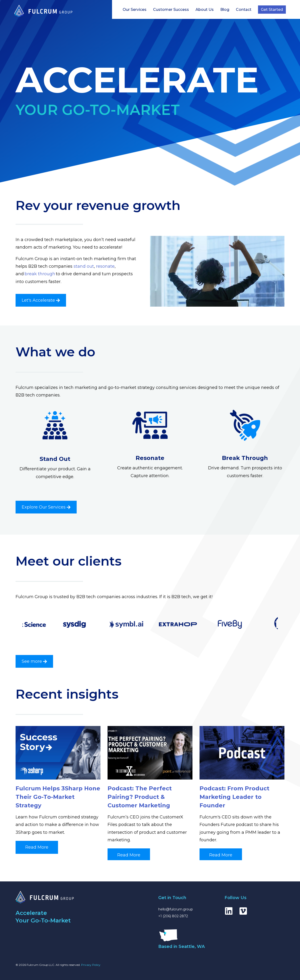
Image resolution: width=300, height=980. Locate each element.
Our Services (135, 10)
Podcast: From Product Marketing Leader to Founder (234, 797)
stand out (84, 266)
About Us (205, 10)
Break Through (245, 458)
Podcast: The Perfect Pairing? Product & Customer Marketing (140, 797)
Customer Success (171, 10)
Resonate (150, 458)
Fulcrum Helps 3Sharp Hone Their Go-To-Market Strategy (58, 797)
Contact (244, 10)
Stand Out (55, 459)
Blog (225, 10)
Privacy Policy (91, 965)
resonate (105, 266)
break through (40, 274)
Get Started (272, 10)
